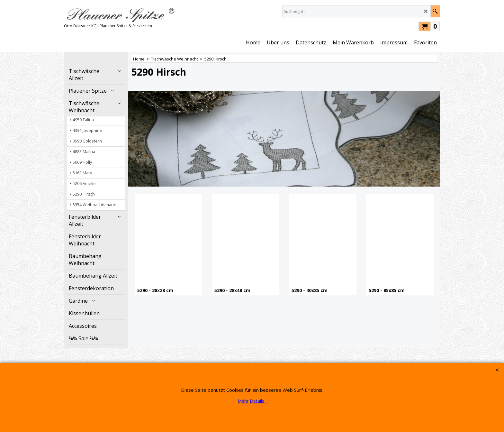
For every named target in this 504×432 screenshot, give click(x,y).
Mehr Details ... (253, 401)
